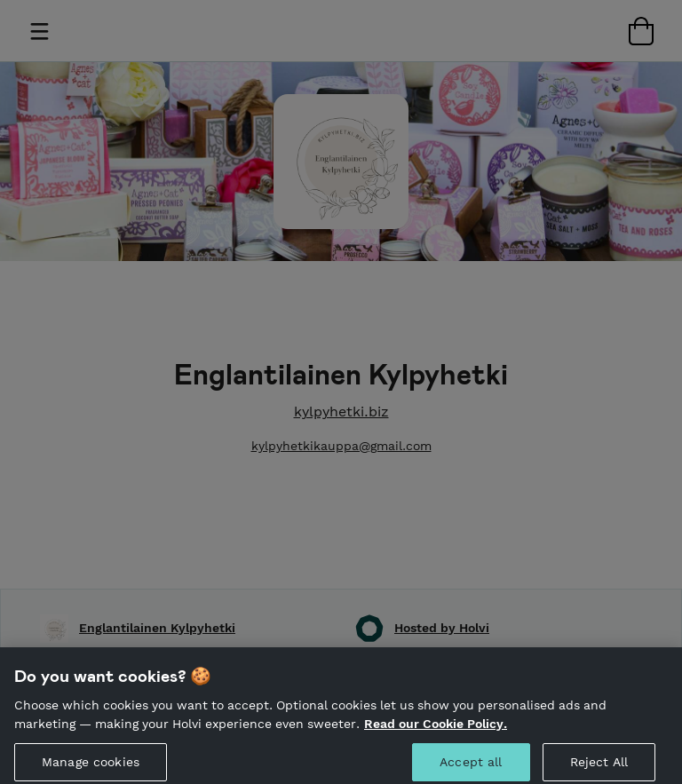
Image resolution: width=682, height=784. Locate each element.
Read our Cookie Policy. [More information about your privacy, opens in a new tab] (436, 731)
